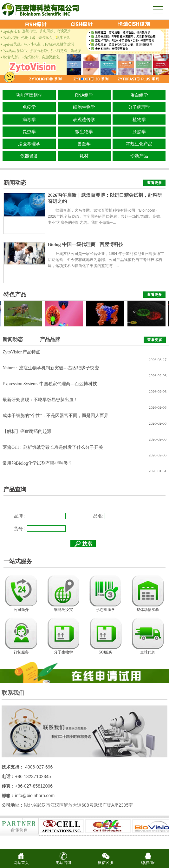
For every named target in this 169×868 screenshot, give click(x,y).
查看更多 (154, 183)
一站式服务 (18, 561)
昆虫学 (29, 132)
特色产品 (15, 295)
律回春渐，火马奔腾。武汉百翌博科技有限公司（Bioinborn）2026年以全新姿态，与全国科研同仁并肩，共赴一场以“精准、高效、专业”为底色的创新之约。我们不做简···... (106, 216)
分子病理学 (139, 107)
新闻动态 (15, 183)
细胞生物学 (84, 107)
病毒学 (29, 120)
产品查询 (15, 489)
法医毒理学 (29, 144)
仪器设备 (29, 156)
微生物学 (84, 132)
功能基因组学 (29, 95)
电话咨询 (63, 861)
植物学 (139, 120)
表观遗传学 (84, 120)
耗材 (84, 156)
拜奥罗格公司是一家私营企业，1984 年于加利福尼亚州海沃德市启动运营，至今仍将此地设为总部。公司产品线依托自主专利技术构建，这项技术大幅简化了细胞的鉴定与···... (106, 260)
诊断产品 (139, 156)
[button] (77, 79)
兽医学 (84, 144)
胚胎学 (139, 132)
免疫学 (29, 107)
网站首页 (21, 861)
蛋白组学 (139, 95)
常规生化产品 (139, 144)
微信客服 (106, 861)
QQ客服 (148, 861)
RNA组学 (84, 95)
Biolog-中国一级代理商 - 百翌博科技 (86, 244)
